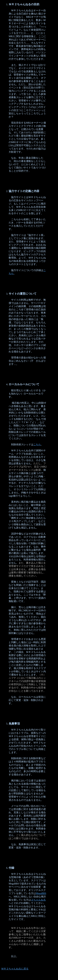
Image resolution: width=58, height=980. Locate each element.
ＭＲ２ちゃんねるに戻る (15, 969)
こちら (37, 444)
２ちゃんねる (38, 900)
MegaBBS (41, 893)
